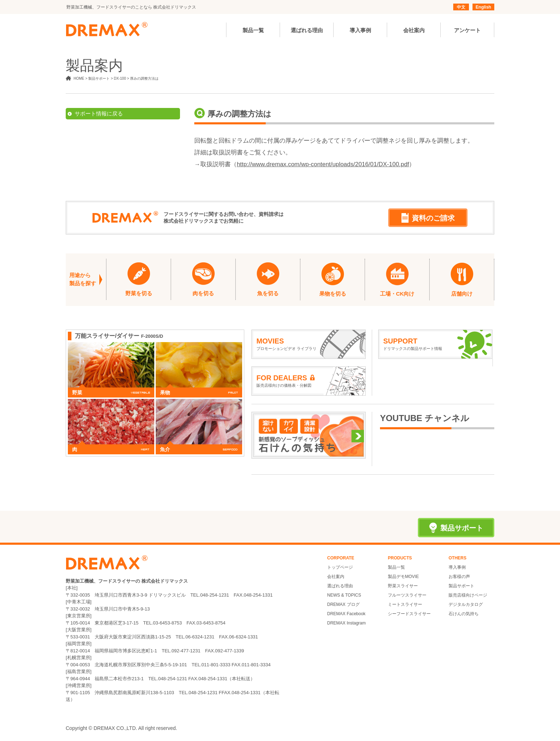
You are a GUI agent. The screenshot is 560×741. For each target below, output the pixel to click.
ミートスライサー (405, 604)
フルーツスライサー (407, 595)
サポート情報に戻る (99, 113)
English (483, 7)
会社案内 (336, 577)
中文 (461, 7)
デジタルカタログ (466, 604)
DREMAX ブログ (343, 604)
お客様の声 (459, 577)
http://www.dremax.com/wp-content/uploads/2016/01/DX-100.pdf (323, 164)
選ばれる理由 (340, 586)
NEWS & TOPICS (344, 595)
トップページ (340, 567)
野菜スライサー (403, 586)
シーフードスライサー (409, 614)
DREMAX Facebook (346, 614)
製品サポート (461, 586)
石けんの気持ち (464, 614)
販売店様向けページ (468, 595)
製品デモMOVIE (403, 577)
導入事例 (457, 567)
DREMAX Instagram (346, 623)
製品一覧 (396, 567)
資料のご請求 (428, 218)
